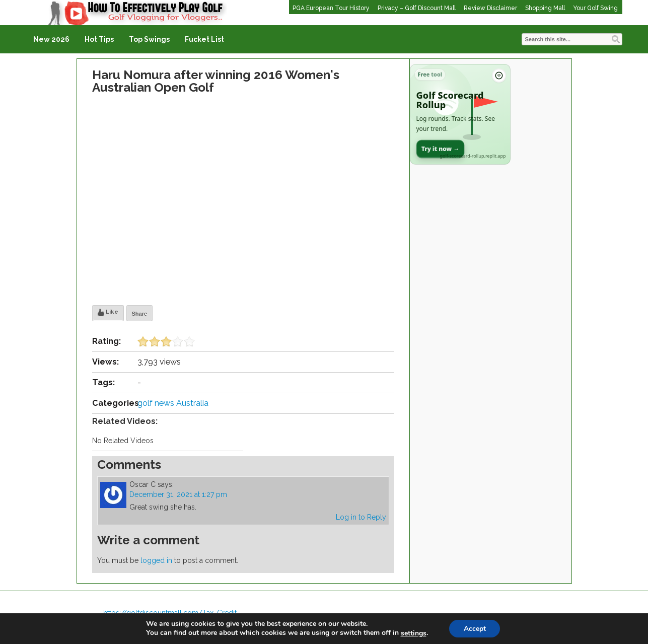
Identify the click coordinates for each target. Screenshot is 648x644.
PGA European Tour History (331, 8)
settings (413, 633)
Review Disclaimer (490, 8)
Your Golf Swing (595, 8)
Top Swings (149, 39)
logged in (156, 560)
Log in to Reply (361, 517)
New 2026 (51, 39)
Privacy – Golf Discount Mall (417, 8)
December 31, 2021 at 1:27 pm (178, 494)
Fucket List (204, 39)
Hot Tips (99, 39)
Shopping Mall (545, 8)
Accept (475, 628)
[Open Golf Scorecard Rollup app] (460, 114)
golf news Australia (173, 403)
